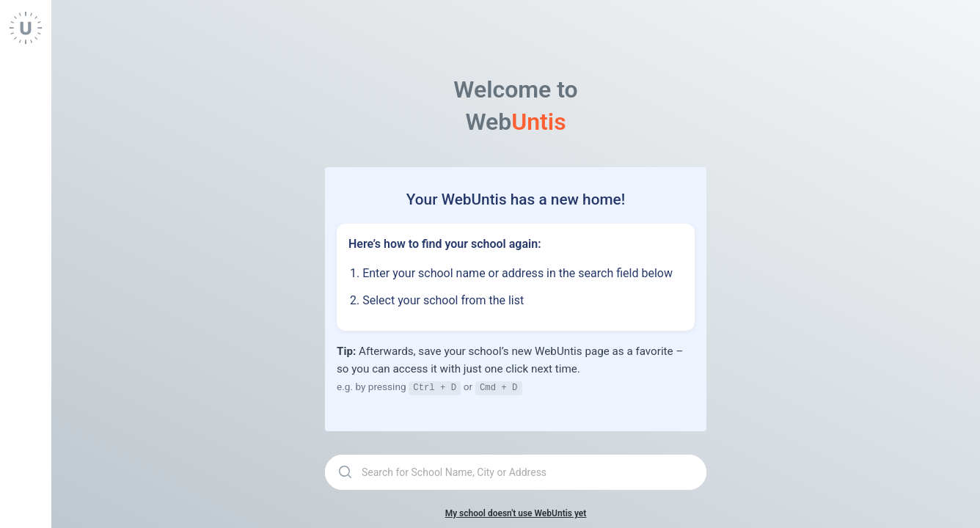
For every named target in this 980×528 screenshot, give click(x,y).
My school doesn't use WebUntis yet (516, 513)
